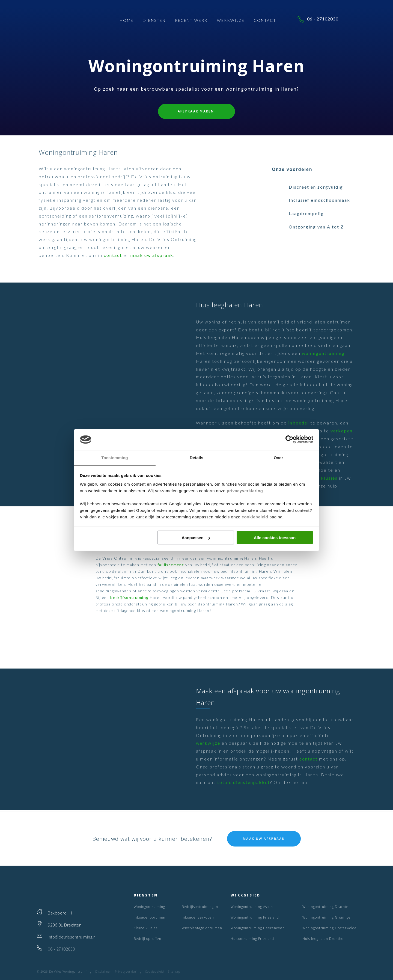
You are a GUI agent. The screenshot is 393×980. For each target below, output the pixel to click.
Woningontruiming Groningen (328, 917)
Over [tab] (279, 457)
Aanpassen (196, 538)
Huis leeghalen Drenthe (323, 939)
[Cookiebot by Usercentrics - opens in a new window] (289, 439)
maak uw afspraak (152, 255)
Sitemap (174, 972)
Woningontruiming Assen (252, 907)
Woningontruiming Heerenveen (258, 928)
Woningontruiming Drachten (327, 907)
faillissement (171, 565)
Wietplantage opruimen (202, 928)
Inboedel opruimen (150, 917)
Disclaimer (103, 972)
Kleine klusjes (321, 478)
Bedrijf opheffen (148, 939)
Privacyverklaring (128, 972)
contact (113, 255)
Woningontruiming (149, 907)
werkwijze (208, 743)
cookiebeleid (255, 517)
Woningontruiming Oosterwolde (330, 928)
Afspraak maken (197, 111)
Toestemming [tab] (115, 457)
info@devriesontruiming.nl (72, 937)
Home (127, 21)
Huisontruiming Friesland (252, 939)
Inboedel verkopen (198, 917)
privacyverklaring (245, 490)
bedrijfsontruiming (129, 597)
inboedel (299, 423)
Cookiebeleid (155, 972)
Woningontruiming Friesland (255, 917)
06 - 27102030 (329, 19)
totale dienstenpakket (244, 782)
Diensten (154, 21)
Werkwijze (231, 21)
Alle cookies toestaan (275, 538)
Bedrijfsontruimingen (200, 907)
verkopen (342, 431)
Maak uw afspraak (264, 839)
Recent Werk (191, 21)
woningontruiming (323, 353)
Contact (265, 21)
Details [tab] (196, 457)
